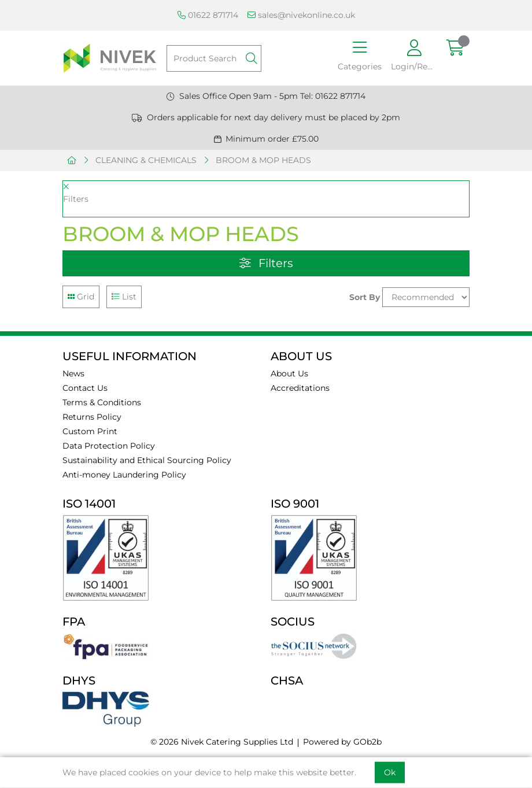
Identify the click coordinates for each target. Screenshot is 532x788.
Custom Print (90, 431)
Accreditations (300, 388)
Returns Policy (92, 417)
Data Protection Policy (109, 446)
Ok (390, 772)
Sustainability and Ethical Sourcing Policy (147, 460)
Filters (266, 263)
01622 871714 (208, 15)
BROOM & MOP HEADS (263, 160)
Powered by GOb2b (342, 742)
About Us (289, 373)
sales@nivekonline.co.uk (301, 15)
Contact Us (85, 388)
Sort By (365, 297)
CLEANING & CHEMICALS (146, 160)
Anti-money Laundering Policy (124, 475)
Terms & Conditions (102, 402)
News (73, 373)
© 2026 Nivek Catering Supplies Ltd (222, 742)
